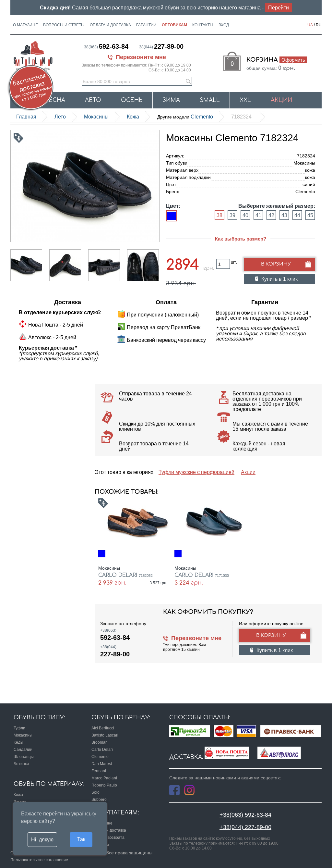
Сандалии (23, 749)
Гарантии (146, 25)
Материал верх (182, 170)
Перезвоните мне (141, 57)
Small (210, 100)
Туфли (19, 728)
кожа (133, 117)
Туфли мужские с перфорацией (196, 472)
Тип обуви (177, 163)
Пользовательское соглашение (39, 860)
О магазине (25, 25)
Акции (281, 100)
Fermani (99, 771)
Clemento (185, 117)
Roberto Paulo (104, 785)
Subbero (99, 799)
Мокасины (96, 117)
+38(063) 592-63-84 (245, 815)
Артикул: (175, 156)
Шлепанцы (24, 756)
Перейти (279, 7)
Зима (171, 100)
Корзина (277, 60)
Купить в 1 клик (279, 279)
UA (310, 25)
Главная (26, 117)
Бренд (173, 192)
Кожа (18, 794)
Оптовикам (174, 25)
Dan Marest (102, 764)
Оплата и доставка (110, 25)
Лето (93, 100)
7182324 (241, 117)
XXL (245, 100)
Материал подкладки (188, 177)
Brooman (100, 742)
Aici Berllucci (103, 728)
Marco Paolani (104, 778)
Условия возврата (108, 837)
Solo (95, 792)
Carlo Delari (102, 749)
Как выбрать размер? (241, 239)
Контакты (203, 25)
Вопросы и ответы (64, 25)
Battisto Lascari (105, 735)
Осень (132, 100)
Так (81, 839)
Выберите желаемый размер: (277, 206)
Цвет (171, 184)
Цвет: (173, 206)
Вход (224, 25)
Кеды (18, 742)
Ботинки (21, 764)
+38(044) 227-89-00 (245, 827)
